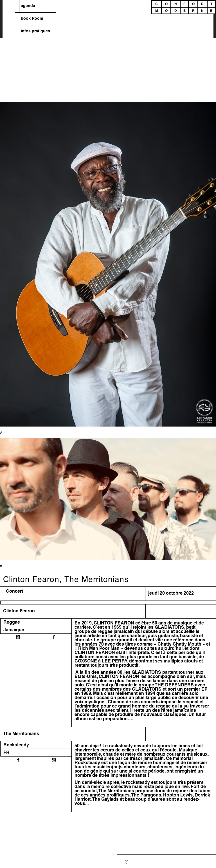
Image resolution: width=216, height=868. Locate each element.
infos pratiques (35, 31)
